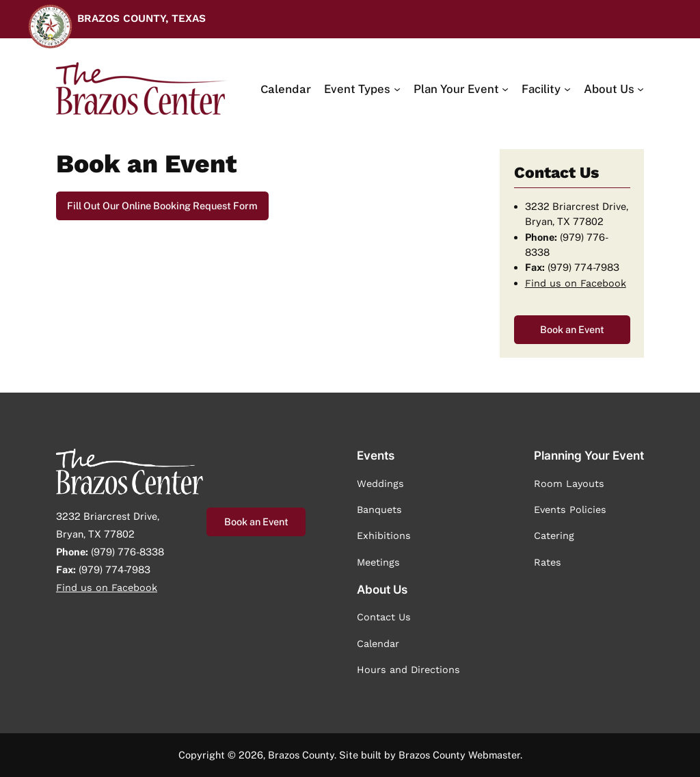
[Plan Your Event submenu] (461, 89)
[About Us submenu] (614, 89)
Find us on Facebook (576, 283)
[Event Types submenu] (362, 89)
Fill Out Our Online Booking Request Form (162, 206)
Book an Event (572, 329)
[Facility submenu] (546, 89)
